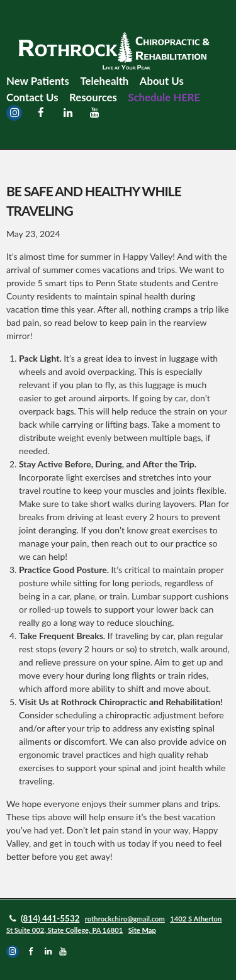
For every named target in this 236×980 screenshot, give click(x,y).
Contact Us (32, 97)
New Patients (38, 81)
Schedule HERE (164, 97)
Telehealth (104, 81)
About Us (162, 81)
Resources (93, 97)
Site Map (142, 930)
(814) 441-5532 (50, 918)
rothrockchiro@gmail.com (125, 919)
